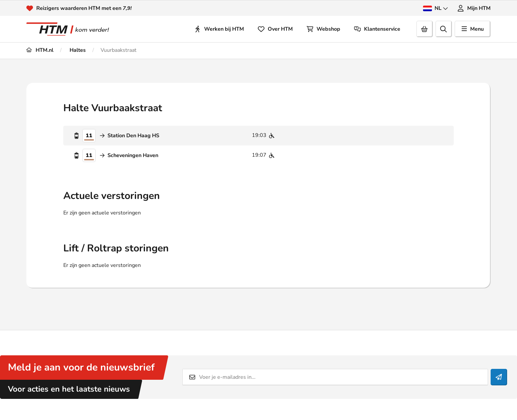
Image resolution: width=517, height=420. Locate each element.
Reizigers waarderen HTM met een (84, 8)
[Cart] (425, 29)
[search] (444, 29)
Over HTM (275, 29)
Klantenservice (377, 29)
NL (436, 8)
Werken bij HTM (219, 29)
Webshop (323, 29)
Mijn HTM (474, 8)
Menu (473, 29)
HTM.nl (40, 50)
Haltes (77, 50)
